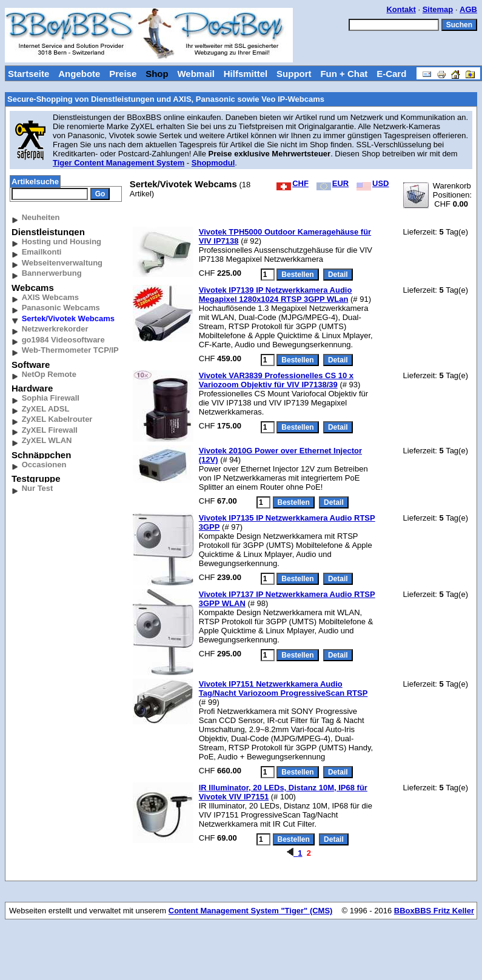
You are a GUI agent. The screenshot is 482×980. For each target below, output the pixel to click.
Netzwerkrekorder (55, 329)
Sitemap (438, 9)
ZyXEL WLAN (47, 440)
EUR (333, 183)
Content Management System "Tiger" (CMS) (251, 911)
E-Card (391, 74)
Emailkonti (42, 252)
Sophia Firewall (51, 398)
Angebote (79, 74)
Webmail (196, 74)
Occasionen (44, 465)
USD (373, 183)
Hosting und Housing (62, 242)
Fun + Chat (344, 74)
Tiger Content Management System (119, 163)
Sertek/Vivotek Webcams (68, 318)
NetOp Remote (49, 374)
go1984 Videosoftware (63, 340)
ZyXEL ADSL (46, 409)
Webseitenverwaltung (62, 263)
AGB (468, 9)
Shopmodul (213, 163)
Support (294, 74)
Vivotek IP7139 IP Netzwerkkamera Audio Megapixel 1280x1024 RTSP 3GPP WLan (276, 295)
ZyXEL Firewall (50, 430)
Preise (123, 74)
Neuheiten (41, 217)
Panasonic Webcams (61, 308)
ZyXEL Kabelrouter (57, 419)
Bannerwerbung (52, 273)
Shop (157, 74)
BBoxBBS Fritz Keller (434, 911)
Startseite (28, 74)
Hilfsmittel (246, 74)
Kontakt (401, 9)
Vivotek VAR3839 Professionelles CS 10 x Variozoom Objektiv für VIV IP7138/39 (276, 380)
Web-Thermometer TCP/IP (70, 350)
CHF (293, 183)
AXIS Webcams (50, 297)
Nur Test (38, 488)
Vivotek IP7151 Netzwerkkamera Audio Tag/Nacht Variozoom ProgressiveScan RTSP (283, 688)
